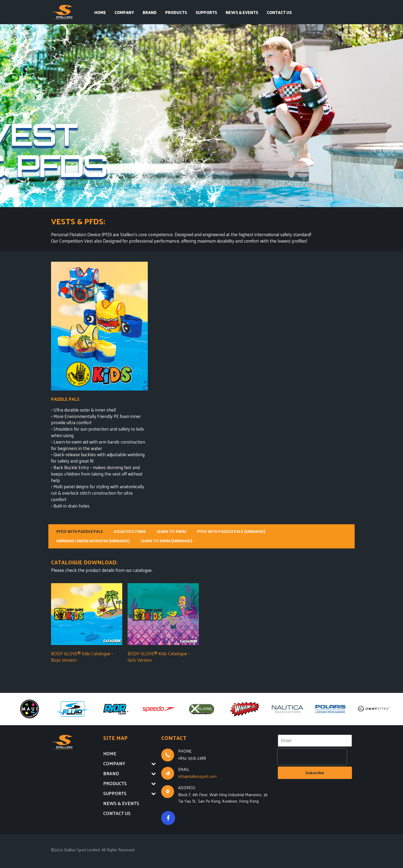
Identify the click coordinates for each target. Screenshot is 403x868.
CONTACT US (279, 12)
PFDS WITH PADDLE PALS (80, 532)
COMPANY (124, 12)
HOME (100, 12)
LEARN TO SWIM (171, 532)
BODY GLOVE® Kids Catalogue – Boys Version (82, 657)
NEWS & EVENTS (242, 12)
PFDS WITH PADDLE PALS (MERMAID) (231, 532)
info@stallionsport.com (197, 776)
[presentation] (312, 757)
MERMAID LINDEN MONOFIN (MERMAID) (93, 541)
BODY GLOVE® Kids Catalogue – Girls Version (159, 657)
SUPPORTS (206, 12)
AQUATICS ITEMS (130, 532)
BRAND (150, 12)
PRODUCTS (176, 12)
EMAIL (184, 769)
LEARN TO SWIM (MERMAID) (167, 541)
